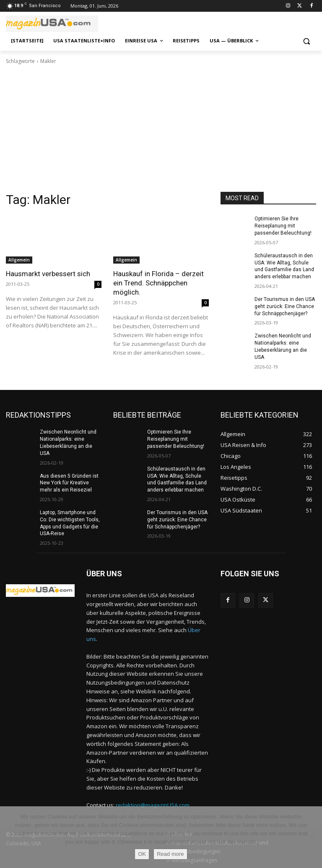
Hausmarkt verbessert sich (48, 274)
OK (142, 854)
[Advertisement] (161, 128)
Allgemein (19, 260)
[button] (306, 41)
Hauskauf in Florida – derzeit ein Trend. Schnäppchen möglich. (158, 283)
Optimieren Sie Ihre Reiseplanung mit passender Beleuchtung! (283, 226)
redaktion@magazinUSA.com (153, 805)
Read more (170, 854)
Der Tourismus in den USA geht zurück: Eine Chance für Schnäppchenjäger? (285, 306)
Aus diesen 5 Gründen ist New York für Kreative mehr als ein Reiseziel (69, 483)
